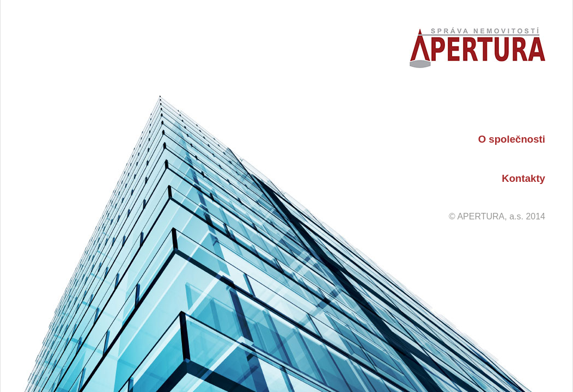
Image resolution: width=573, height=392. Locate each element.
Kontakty (523, 178)
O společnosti (512, 139)
